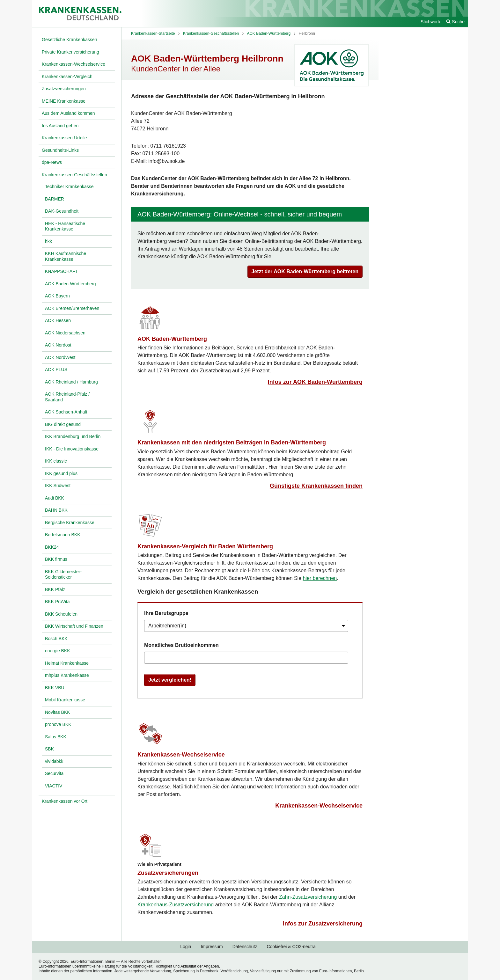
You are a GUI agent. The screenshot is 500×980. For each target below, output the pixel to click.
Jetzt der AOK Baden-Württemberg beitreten (305, 271)
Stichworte (431, 22)
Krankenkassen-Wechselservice (181, 755)
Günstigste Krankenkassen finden (316, 486)
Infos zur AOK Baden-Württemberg (315, 382)
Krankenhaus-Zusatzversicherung (176, 905)
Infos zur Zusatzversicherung (323, 924)
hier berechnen (320, 578)
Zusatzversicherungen (168, 873)
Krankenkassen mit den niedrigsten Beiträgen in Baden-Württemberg (232, 442)
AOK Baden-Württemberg (172, 339)
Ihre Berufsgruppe (166, 613)
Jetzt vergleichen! (170, 680)
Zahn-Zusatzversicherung (308, 897)
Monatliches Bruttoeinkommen (181, 645)
